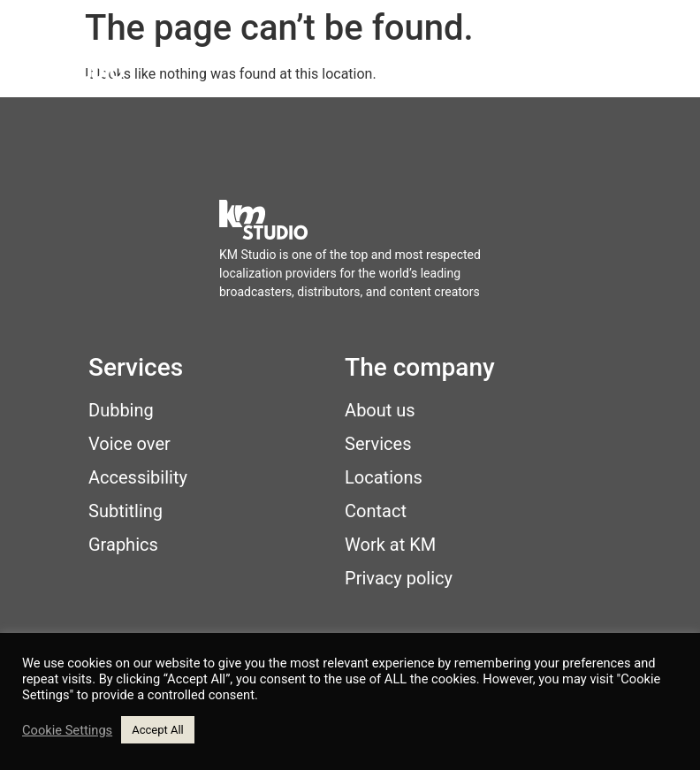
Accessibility (138, 477)
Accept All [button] (158, 730)
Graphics (123, 545)
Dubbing (121, 410)
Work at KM (390, 545)
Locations (384, 477)
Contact (376, 511)
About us (380, 410)
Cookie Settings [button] (67, 730)
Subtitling (126, 511)
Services (378, 444)
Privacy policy (399, 578)
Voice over (129, 444)
